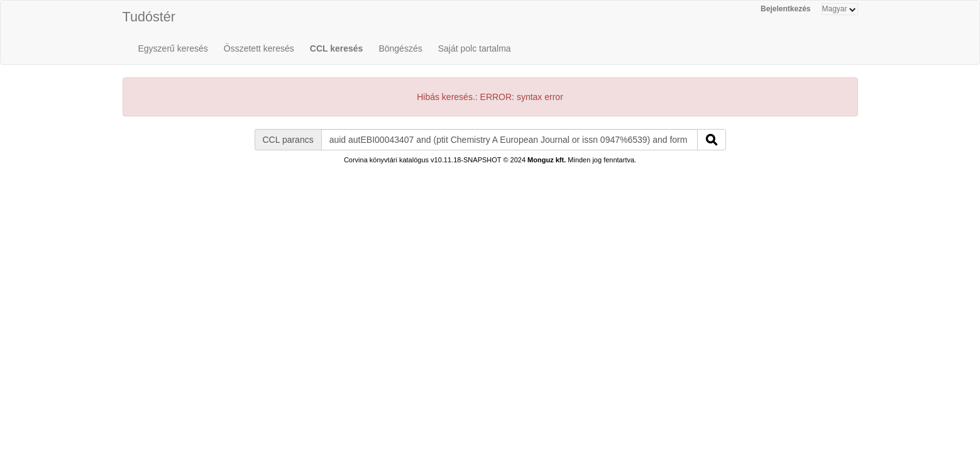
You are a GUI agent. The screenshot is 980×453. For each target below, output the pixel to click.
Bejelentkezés (785, 9)
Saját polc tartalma (475, 48)
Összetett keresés (259, 48)
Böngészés (400, 48)
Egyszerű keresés (173, 48)
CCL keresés (337, 48)
